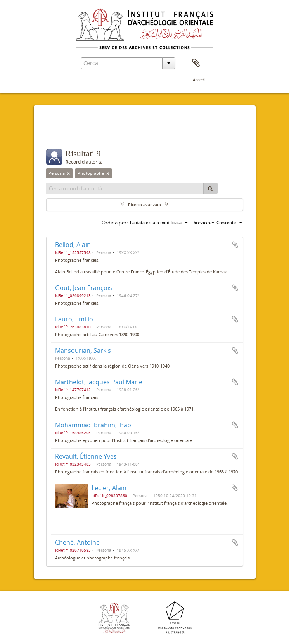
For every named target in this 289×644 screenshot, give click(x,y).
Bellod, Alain (73, 245)
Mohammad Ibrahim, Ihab (93, 425)
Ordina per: (115, 223)
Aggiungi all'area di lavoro (235, 245)
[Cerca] (210, 188)
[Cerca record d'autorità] (125, 188)
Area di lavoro (196, 63)
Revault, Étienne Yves (86, 456)
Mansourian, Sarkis (83, 350)
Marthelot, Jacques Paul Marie (99, 382)
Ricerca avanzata (144, 205)
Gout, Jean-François (84, 288)
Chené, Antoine (77, 542)
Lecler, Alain (109, 488)
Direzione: (203, 223)
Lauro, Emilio (74, 319)
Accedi (199, 80)
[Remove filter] (69, 173)
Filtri (61, 133)
